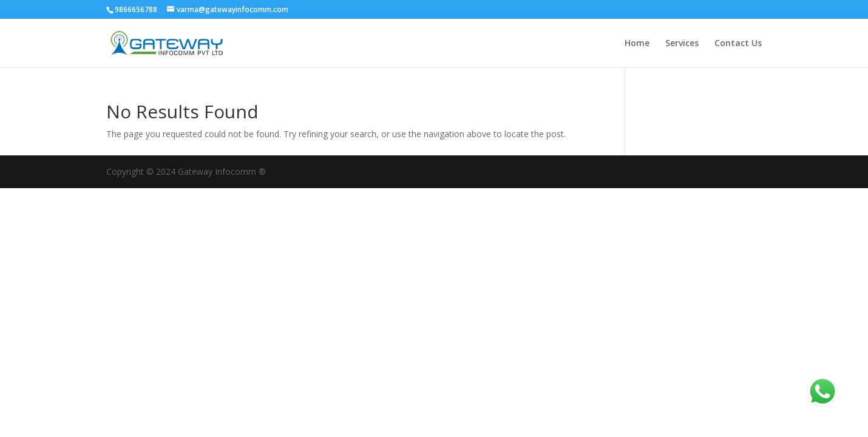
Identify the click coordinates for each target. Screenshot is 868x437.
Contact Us (738, 44)
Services (682, 44)
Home (637, 44)
